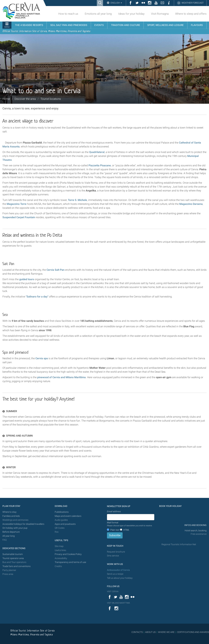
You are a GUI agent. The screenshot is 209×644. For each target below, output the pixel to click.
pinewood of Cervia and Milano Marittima (61, 377)
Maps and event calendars (68, 516)
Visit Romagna (160, 14)
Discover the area (25, 99)
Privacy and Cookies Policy (68, 554)
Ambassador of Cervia (118, 570)
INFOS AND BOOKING (195, 525)
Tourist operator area (13, 558)
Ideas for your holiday (131, 14)
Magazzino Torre (17, 204)
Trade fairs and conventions (16, 566)
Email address (114, 511)
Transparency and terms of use (70, 562)
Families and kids (11, 516)
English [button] (116, 3)
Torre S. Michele (77, 200)
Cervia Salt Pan (56, 270)
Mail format (130, 524)
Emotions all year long (98, 14)
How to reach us (68, 14)
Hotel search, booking (196, 531)
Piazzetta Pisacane (100, 165)
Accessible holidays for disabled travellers (23, 524)
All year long (9, 536)
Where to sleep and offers (191, 14)
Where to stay (9, 512)
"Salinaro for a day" (37, 297)
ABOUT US (150, 632)
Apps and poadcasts (65, 524)
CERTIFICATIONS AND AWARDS (193, 632)
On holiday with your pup (15, 528)
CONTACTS (137, 632)
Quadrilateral (97, 152)
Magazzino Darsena (191, 204)
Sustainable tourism (13, 554)
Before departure (11, 532)
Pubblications (62, 512)
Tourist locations (51, 99)
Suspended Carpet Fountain (19, 217)
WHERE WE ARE (166, 632)
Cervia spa (42, 358)
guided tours (27, 279)
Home (6, 99)
